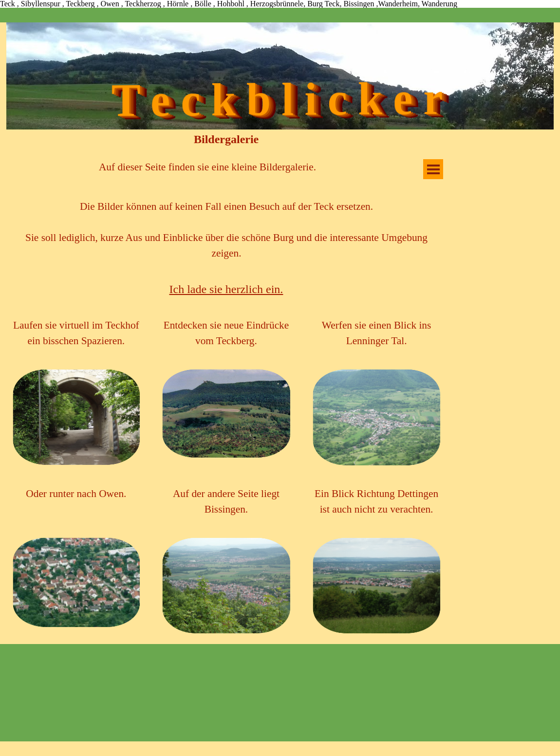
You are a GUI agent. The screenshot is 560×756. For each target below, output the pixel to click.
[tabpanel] (208, 167)
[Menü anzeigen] (433, 169)
